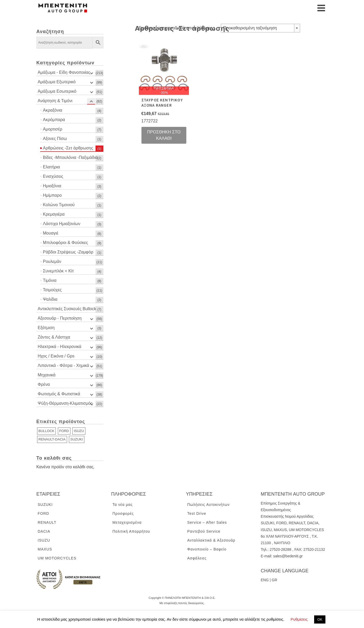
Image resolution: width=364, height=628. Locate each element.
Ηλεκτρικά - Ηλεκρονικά (60, 347)
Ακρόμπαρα (54, 120)
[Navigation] (321, 8)
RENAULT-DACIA (52, 439)
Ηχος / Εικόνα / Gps (56, 356)
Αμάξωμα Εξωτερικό (57, 82)
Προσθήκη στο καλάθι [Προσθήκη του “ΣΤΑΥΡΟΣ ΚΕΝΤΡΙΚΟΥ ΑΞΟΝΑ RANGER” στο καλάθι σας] (164, 135)
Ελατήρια (52, 167)
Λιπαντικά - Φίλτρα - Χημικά (64, 365)
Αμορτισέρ (53, 129)
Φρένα (44, 384)
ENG (265, 580)
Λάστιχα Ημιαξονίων (62, 224)
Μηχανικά (47, 375)
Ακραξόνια (53, 110)
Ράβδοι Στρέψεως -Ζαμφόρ (68, 252)
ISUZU (79, 431)
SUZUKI (77, 439)
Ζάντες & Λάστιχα (54, 337)
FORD (64, 431)
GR (274, 580)
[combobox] (260, 28)
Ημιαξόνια (52, 186)
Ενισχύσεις (53, 176)
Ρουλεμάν (52, 261)
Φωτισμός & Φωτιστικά (59, 394)
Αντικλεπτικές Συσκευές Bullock (67, 309)
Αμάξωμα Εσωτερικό (57, 91)
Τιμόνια (50, 280)
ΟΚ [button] (320, 619)
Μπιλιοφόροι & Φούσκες (66, 243)
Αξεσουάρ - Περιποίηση (60, 318)
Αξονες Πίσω (55, 139)
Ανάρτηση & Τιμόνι (55, 101)
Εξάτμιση (46, 328)
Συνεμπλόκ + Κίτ (58, 271)
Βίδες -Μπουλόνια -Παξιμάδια (70, 157)
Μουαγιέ (51, 233)
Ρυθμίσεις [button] (299, 619)
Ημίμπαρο (52, 195)
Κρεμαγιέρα (54, 214)
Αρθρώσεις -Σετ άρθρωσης (68, 148)
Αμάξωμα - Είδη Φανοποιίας (64, 72)
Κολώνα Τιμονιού (59, 205)
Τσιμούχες (52, 290)
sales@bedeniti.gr (288, 556)
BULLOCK (47, 431)
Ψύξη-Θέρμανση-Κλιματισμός (65, 403)
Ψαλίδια (50, 299)
